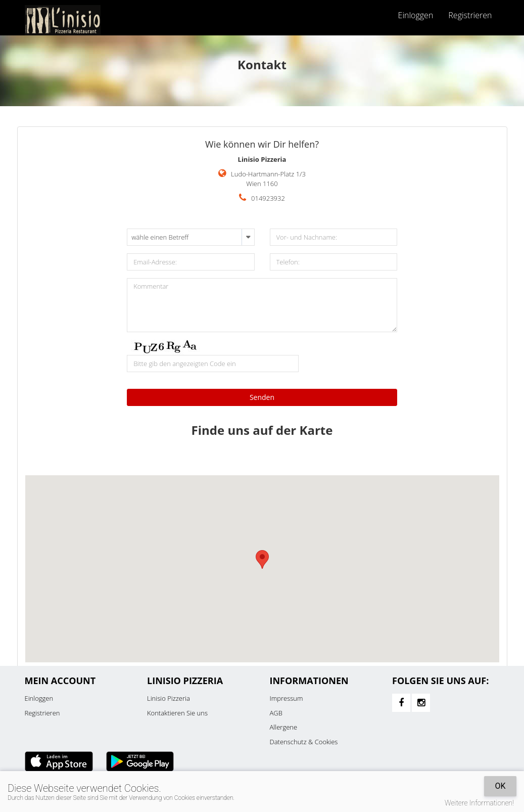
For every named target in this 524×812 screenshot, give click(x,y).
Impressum (287, 698)
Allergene (284, 727)
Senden (262, 397)
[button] (262, 559)
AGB (276, 713)
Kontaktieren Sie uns (177, 713)
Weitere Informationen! (479, 803)
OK (500, 786)
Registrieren (470, 15)
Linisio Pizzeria (169, 698)
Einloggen (416, 15)
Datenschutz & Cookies (304, 742)
